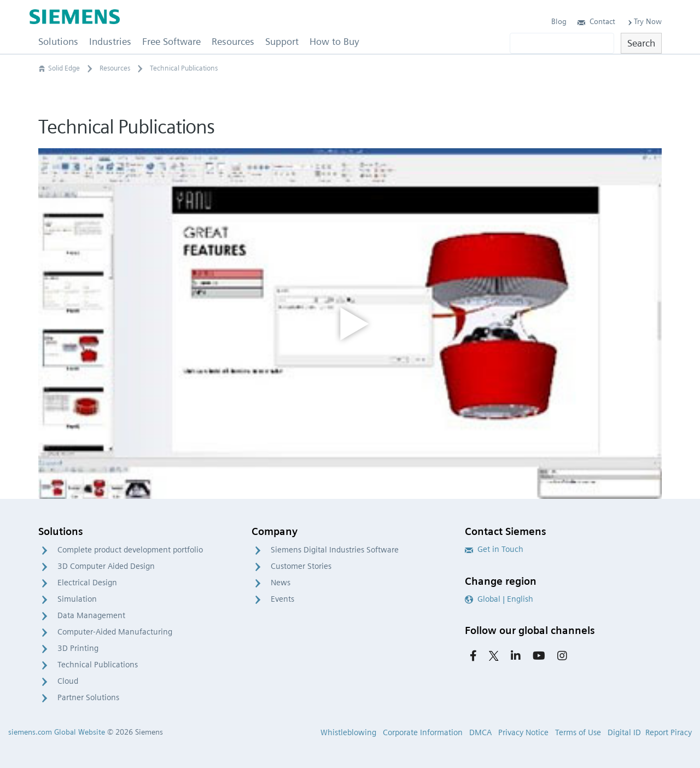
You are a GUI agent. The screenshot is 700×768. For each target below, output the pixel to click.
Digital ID (624, 732)
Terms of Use (578, 732)
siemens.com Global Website (57, 732)
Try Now (644, 21)
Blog (559, 21)
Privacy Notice (523, 732)
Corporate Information (423, 732)
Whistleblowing (348, 732)
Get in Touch (494, 549)
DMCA (480, 732)
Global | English (499, 599)
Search (641, 43)
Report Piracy (669, 732)
